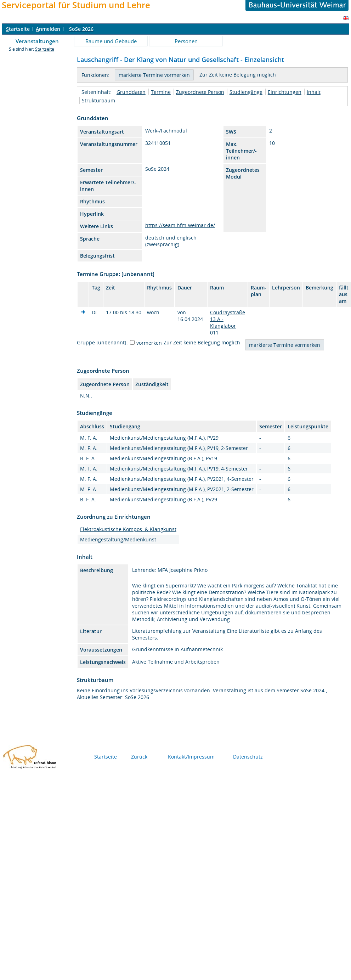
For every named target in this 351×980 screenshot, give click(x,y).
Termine (161, 92)
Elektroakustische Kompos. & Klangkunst (128, 529)
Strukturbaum (98, 100)
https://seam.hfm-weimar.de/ (180, 225)
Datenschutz (248, 757)
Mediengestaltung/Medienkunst (118, 539)
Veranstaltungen (37, 41)
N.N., (87, 396)
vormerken (149, 343)
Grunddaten (131, 92)
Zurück (139, 757)
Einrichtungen (285, 92)
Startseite (45, 49)
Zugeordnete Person (200, 92)
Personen (186, 41)
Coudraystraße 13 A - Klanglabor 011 (228, 322)
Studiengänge (246, 92)
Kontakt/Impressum (191, 757)
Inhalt (314, 92)
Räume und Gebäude (111, 41)
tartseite (18, 29)
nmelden (48, 29)
